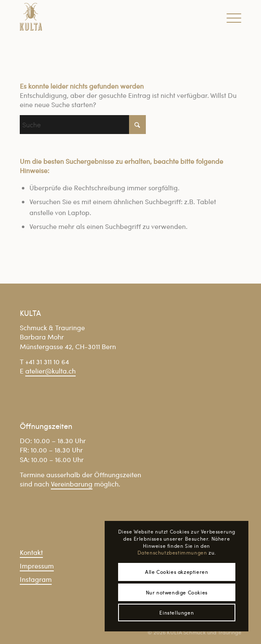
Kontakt (31, 552)
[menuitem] (230, 17)
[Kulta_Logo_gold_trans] (108, 17)
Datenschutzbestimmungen (172, 552)
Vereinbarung (72, 484)
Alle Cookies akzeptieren (177, 572)
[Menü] (230, 17)
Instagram (36, 579)
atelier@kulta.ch (50, 371)
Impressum (37, 566)
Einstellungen (177, 612)
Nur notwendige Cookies (177, 592)
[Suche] (83, 125)
